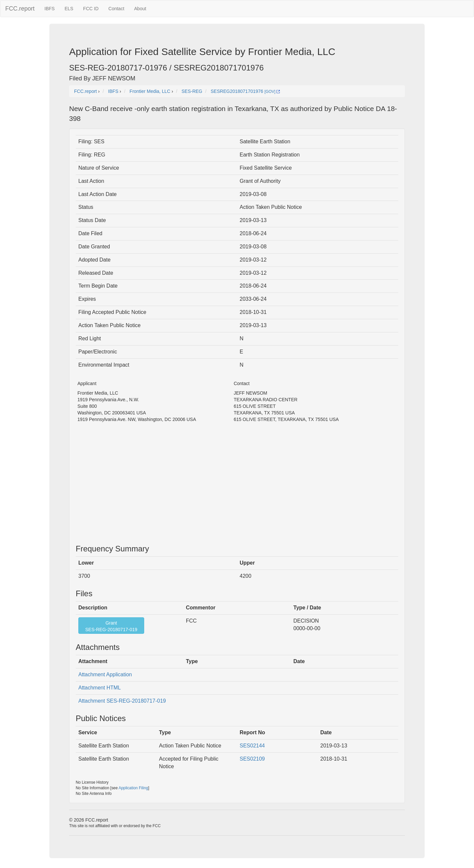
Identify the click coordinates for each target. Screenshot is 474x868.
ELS (69, 9)
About (140, 9)
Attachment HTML (100, 688)
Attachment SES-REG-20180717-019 (122, 701)
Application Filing (133, 788)
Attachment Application (105, 674)
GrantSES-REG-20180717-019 (111, 626)
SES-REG (192, 91)
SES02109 (252, 759)
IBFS (50, 9)
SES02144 (252, 746)
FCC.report (20, 9)
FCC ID (91, 9)
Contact (116, 9)
